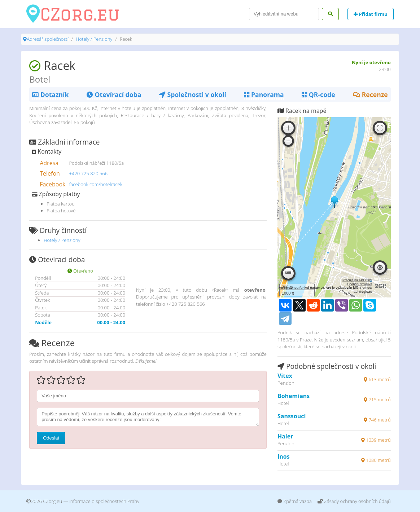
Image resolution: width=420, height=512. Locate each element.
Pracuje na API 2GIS (357, 280)
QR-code (318, 94)
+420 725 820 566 (88, 173)
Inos (284, 456)
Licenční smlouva (360, 284)
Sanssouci (292, 416)
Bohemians (294, 396)
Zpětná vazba (295, 501)
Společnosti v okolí (193, 94)
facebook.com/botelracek (96, 184)
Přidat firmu (371, 14)
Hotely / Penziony (94, 39)
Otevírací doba (114, 94)
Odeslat (51, 438)
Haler (285, 436)
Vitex (285, 376)
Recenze (370, 94)
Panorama (264, 94)
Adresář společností (47, 39)
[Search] (284, 14)
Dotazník (50, 94)
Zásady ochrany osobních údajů (354, 501)
